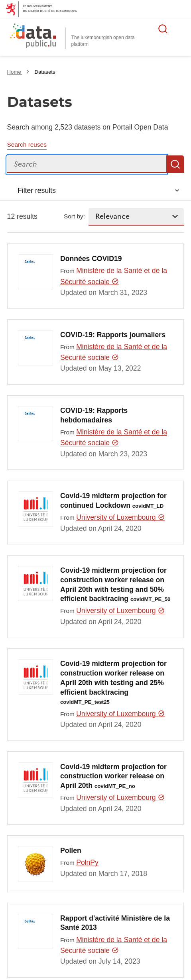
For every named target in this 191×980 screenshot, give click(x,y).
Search (175, 164)
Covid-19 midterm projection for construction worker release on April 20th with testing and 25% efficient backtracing (113, 682)
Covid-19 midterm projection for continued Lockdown (113, 501)
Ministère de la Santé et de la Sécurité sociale (114, 276)
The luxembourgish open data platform (103, 41)
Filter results (37, 191)
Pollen (71, 850)
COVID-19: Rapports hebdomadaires (94, 415)
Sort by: (74, 216)
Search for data (163, 29)
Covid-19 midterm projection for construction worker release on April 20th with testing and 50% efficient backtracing (115, 584)
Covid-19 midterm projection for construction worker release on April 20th (113, 776)
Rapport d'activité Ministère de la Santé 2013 (115, 923)
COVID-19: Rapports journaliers (113, 335)
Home (15, 72)
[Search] (87, 164)
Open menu (181, 29)
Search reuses (27, 144)
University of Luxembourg (120, 517)
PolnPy (87, 862)
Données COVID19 (91, 259)
